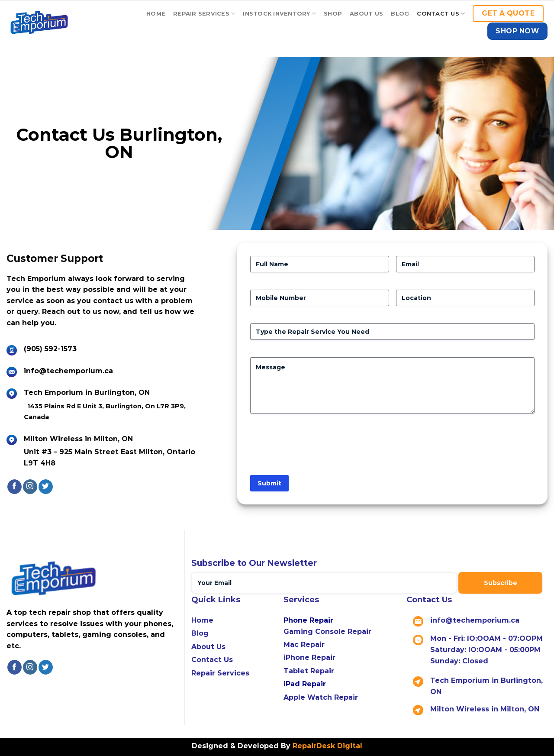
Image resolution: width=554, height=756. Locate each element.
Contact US (441, 14)
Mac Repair (304, 645)
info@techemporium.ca (68, 371)
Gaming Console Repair (327, 632)
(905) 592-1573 (50, 349)
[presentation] (316, 448)
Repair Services (204, 14)
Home (156, 14)
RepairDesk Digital (326, 746)
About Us (366, 14)
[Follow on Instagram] (30, 487)
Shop (333, 14)
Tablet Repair (309, 671)
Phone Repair (308, 620)
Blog (400, 14)
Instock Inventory (279, 14)
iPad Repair (305, 684)
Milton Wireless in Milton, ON (485, 709)
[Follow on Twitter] (46, 487)
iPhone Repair (309, 657)
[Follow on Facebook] (14, 487)
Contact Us (212, 660)
